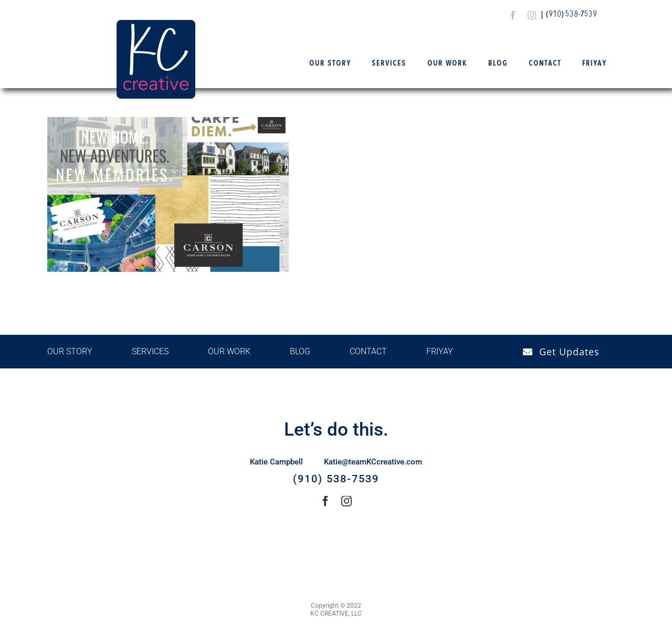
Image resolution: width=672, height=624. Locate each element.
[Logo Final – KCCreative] (156, 24)
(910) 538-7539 (571, 15)
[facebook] (513, 15)
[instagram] (532, 15)
